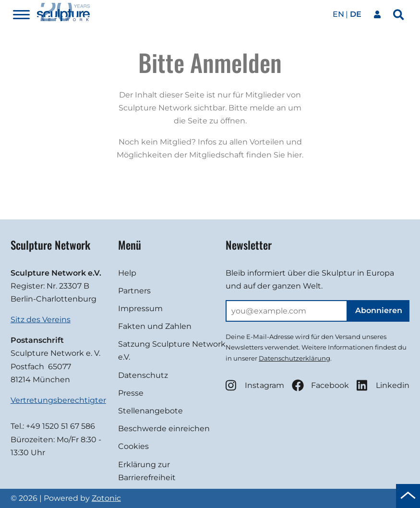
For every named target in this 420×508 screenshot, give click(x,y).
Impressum (140, 308)
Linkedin (383, 385)
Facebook (320, 385)
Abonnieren (379, 310)
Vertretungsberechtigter (58, 400)
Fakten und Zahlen (155, 326)
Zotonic (106, 498)
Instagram (255, 385)
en (338, 14)
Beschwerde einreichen (164, 429)
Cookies (133, 446)
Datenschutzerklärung (294, 358)
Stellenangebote (150, 411)
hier (294, 155)
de (356, 14)
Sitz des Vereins (41, 320)
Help (127, 273)
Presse (131, 393)
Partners (134, 291)
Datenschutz (143, 375)
